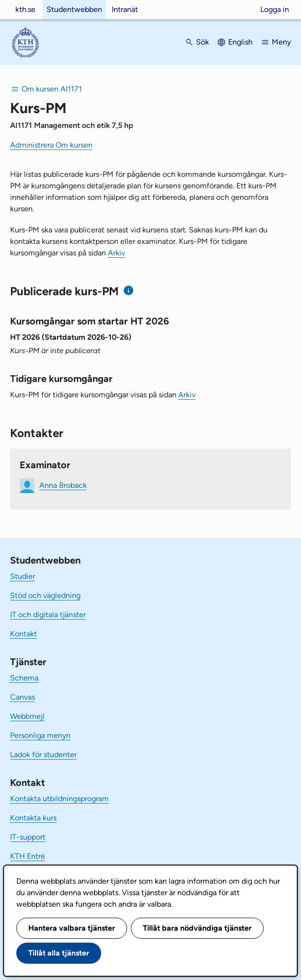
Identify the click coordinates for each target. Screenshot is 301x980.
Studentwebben (74, 9)
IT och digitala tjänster (48, 615)
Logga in (275, 9)
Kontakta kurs (33, 818)
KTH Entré (28, 856)
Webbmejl (27, 716)
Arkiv (116, 253)
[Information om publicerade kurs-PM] (129, 291)
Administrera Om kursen (51, 145)
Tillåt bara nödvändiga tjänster (197, 928)
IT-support (28, 837)
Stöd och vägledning (45, 595)
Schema (24, 678)
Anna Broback (63, 485)
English (240, 42)
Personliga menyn (40, 735)
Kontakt (23, 634)
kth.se (25, 9)
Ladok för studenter (43, 755)
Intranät (125, 9)
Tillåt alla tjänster (59, 953)
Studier (23, 576)
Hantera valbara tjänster (72, 928)
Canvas (23, 697)
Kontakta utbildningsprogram (59, 799)
